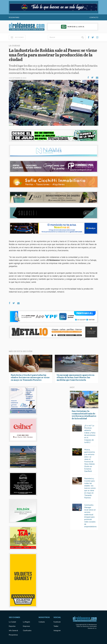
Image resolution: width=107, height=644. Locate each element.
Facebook (57, 622)
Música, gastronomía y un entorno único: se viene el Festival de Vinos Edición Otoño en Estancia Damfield (89, 460)
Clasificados (27, 630)
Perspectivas (13, 635)
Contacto (94, 17)
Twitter (56, 626)
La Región (26, 622)
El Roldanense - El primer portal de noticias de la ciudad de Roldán (27, 27)
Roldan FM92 (14, 17)
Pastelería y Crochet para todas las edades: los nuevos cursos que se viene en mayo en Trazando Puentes (90, 488)
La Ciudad (12, 622)
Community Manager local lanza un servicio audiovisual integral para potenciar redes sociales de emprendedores (90, 516)
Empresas (26, 626)
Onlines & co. (92, 628)
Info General (13, 630)
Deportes (12, 626)
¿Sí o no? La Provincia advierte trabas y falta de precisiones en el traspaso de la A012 (90, 434)
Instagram (57, 630)
